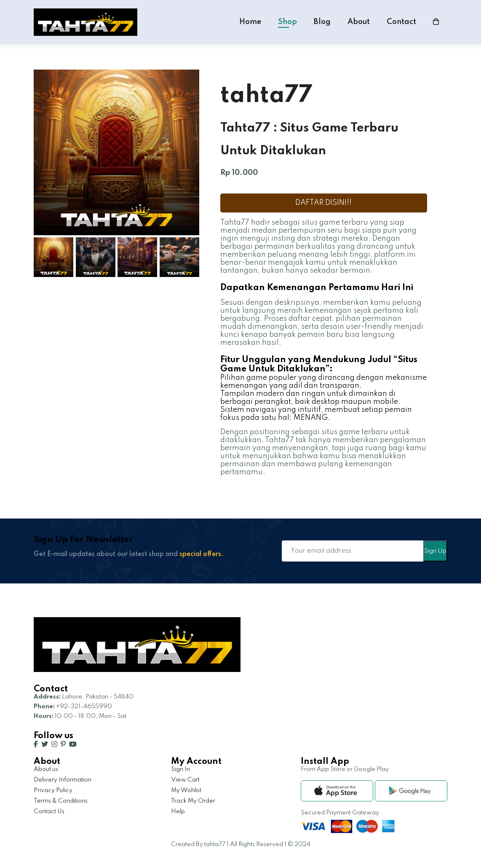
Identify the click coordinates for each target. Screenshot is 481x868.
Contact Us (49, 812)
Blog (322, 22)
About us (46, 769)
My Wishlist (186, 790)
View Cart (185, 780)
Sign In (180, 769)
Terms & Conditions (61, 801)
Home (250, 22)
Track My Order (193, 801)
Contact (401, 22)
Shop (287, 22)
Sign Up (435, 551)
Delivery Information (63, 780)
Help (178, 812)
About (359, 22)
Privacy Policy (53, 790)
